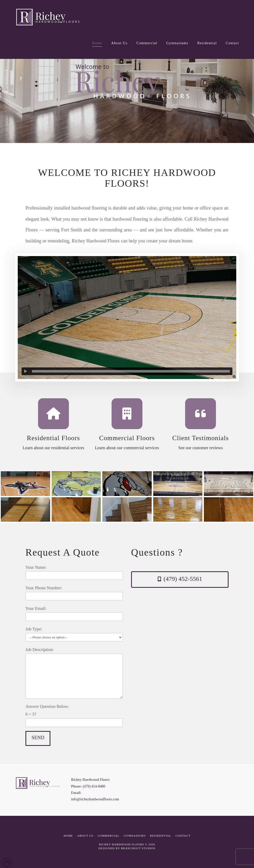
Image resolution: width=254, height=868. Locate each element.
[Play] (25, 371)
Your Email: (74, 613)
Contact (183, 836)
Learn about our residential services (53, 448)
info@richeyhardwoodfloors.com (95, 799)
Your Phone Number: (74, 593)
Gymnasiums (135, 836)
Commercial (109, 836)
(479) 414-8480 (94, 786)
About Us (85, 836)
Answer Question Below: (74, 717)
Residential (161, 836)
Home (68, 836)
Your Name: (74, 572)
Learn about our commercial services (127, 448)
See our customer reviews (201, 448)
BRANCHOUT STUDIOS (138, 848)
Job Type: (74, 634)
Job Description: (74, 653)
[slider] (131, 371)
